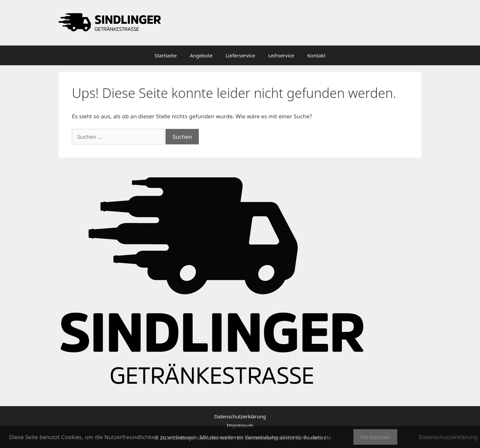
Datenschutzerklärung (240, 416)
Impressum (240, 425)
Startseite (166, 55)
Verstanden (375, 437)
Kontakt (316, 55)
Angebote (201, 55)
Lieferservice (240, 55)
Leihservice (281, 55)
